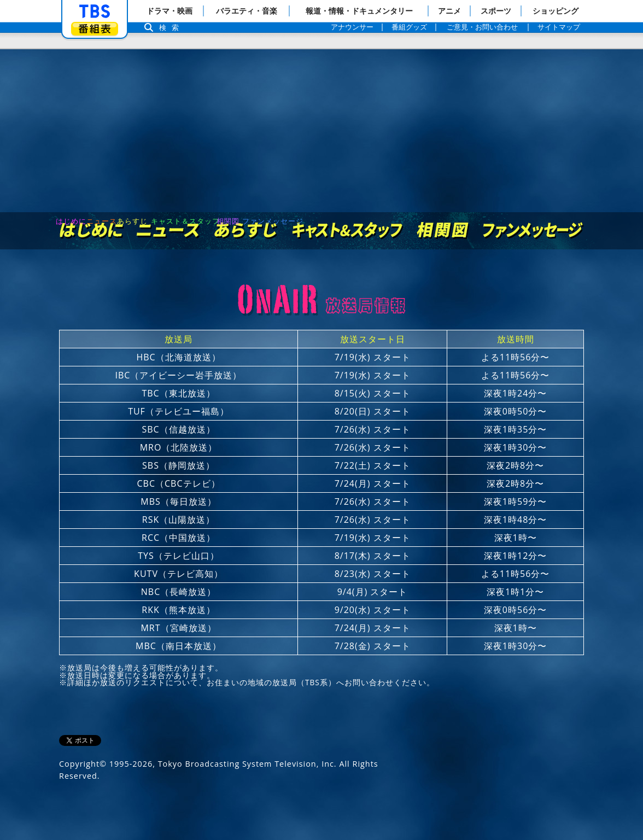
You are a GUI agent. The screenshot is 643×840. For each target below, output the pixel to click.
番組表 (95, 29)
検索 (172, 28)
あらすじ (246, 202)
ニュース (169, 202)
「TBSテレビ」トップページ (95, 11)
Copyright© (83, 735)
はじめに (92, 202)
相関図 (442, 202)
